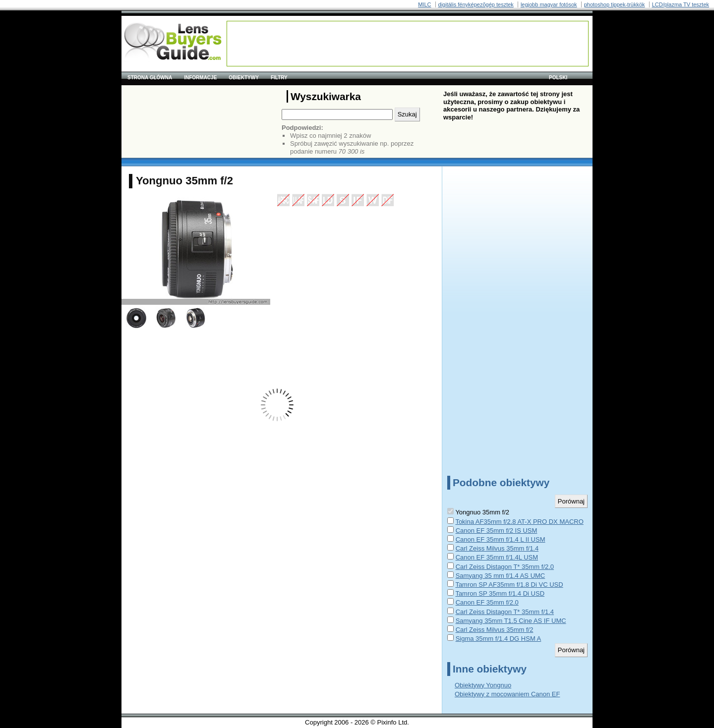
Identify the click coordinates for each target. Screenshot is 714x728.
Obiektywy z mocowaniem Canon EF (507, 694)
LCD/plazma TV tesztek (681, 4)
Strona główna (150, 78)
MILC (424, 4)
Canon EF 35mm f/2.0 (487, 602)
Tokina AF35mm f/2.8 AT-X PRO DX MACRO (519, 522)
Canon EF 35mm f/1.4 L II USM (501, 539)
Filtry (279, 78)
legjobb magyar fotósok (549, 4)
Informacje (200, 78)
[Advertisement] (408, 44)
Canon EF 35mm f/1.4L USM (497, 557)
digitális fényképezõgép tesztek (476, 4)
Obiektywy (244, 78)
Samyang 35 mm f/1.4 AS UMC (501, 576)
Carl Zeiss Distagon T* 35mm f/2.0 (505, 567)
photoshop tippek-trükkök (615, 4)
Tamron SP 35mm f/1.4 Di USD (500, 593)
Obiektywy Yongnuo (483, 685)
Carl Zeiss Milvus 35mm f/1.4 (497, 548)
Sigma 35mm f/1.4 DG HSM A (499, 639)
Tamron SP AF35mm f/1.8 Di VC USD (509, 585)
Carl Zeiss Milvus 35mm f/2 (495, 630)
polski (558, 78)
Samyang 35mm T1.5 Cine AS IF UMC (511, 621)
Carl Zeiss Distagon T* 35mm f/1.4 (505, 612)
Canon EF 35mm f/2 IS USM (497, 531)
